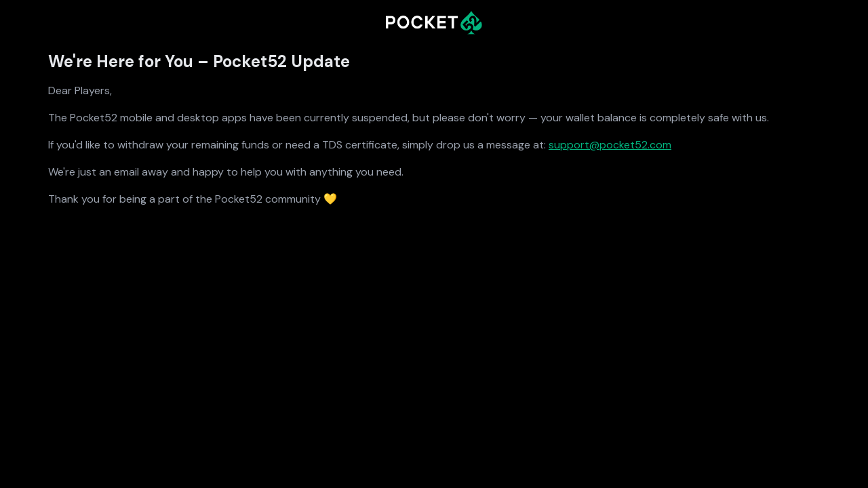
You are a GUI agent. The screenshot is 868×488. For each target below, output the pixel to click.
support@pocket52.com (610, 145)
